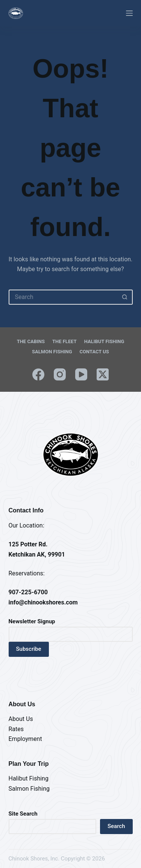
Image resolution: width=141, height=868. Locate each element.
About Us (21, 719)
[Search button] (125, 297)
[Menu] (129, 13)
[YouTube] (81, 374)
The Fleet (64, 341)
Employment (25, 739)
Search (116, 826)
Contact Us (94, 352)
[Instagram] (60, 374)
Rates (16, 729)
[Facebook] (38, 374)
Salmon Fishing (52, 352)
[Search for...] (63, 297)
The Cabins (31, 341)
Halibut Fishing (104, 341)
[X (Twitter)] (103, 374)
